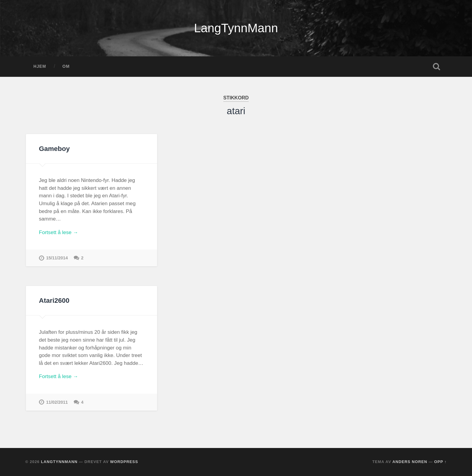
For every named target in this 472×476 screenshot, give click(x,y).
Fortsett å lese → (58, 232)
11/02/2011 (57, 402)
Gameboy (54, 149)
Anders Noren (410, 462)
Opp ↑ (440, 462)
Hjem (40, 66)
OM (66, 66)
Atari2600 (54, 301)
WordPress (124, 462)
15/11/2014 (57, 258)
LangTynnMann (236, 28)
